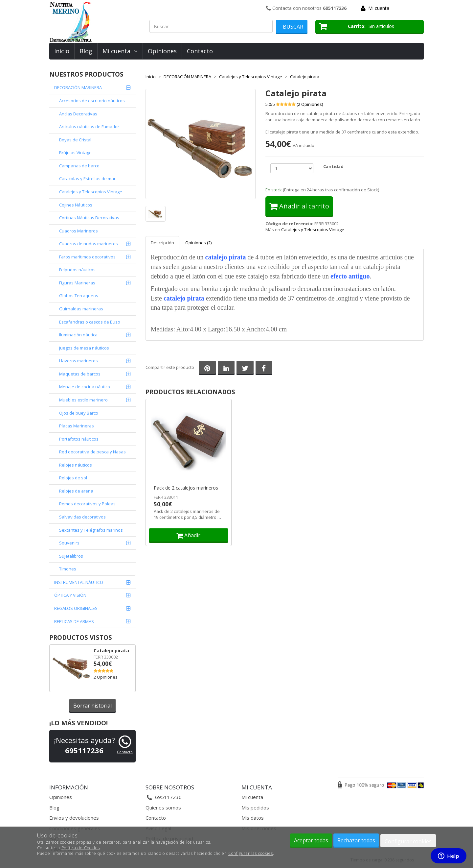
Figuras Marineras (77, 283)
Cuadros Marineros (79, 231)
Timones (68, 569)
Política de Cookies (81, 848)
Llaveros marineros (79, 361)
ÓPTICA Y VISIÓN (70, 595)
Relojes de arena (76, 491)
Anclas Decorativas (78, 114)
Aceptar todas (311, 840)
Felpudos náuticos (77, 270)
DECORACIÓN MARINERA (78, 87)
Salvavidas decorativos (82, 517)
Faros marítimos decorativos (87, 257)
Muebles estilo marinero (83, 400)
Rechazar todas (356, 840)
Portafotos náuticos (79, 439)
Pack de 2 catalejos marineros (186, 488)
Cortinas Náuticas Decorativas (89, 218)
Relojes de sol (73, 478)
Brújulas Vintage (75, 153)
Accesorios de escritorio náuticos (92, 101)
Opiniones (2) (198, 243)
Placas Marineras (77, 426)
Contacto (200, 51)
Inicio (62, 51)
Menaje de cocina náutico (85, 387)
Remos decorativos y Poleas (87, 504)
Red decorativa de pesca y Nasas (92, 452)
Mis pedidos (255, 808)
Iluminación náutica (78, 335)
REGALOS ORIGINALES (76, 608)
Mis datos (253, 818)
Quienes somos (163, 808)
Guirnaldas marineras (81, 309)
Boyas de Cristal (75, 140)
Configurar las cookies (251, 853)
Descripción (162, 243)
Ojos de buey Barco (79, 413)
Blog (86, 51)
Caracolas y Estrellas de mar (87, 179)
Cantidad (333, 166)
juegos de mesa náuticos (84, 348)
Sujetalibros (71, 556)
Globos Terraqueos (79, 296)
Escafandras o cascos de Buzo (90, 322)
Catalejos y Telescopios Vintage (91, 192)
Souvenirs (69, 543)
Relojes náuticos (76, 465)
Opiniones (162, 51)
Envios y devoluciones (74, 818)
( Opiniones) (310, 104)
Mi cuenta (379, 8)
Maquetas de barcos (80, 374)
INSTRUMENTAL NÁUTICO (79, 582)
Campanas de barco (79, 166)
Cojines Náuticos (76, 205)
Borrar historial (92, 706)
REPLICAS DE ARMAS (74, 621)
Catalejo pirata (111, 651)
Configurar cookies (408, 841)
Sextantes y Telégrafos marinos (91, 530)
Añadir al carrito (299, 206)
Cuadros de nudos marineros (89, 244)
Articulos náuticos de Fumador (89, 127)
